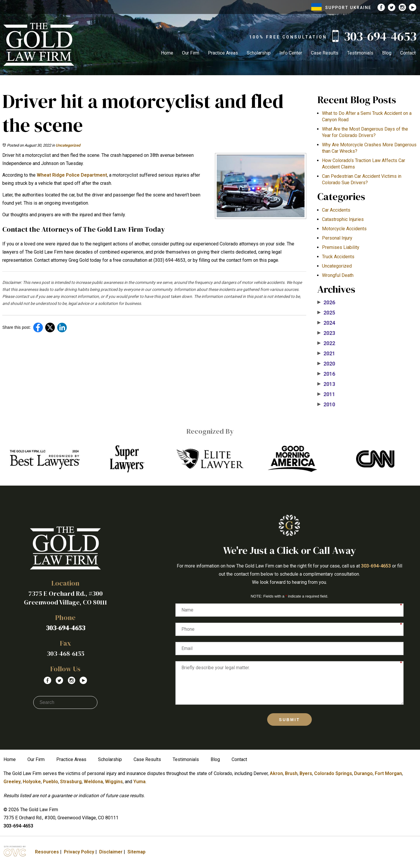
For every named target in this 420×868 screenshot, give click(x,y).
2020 (326, 364)
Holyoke (32, 782)
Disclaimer (111, 852)
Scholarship (259, 53)
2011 (326, 394)
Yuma (139, 782)
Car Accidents (336, 210)
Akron (276, 773)
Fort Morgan (388, 773)
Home (167, 53)
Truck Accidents (338, 257)
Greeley (12, 782)
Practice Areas (223, 53)
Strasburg (71, 782)
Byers (306, 773)
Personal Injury (337, 238)
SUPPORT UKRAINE (341, 8)
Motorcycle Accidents (344, 229)
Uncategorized (68, 145)
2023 (326, 333)
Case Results (325, 53)
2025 (326, 313)
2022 (326, 343)
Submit (290, 720)
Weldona (93, 782)
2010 (326, 405)
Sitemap (136, 852)
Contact (408, 53)
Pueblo (50, 782)
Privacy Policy (79, 852)
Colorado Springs (333, 773)
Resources (47, 852)
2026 (326, 303)
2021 (326, 354)
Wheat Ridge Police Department (72, 175)
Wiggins (114, 782)
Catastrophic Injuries (343, 219)
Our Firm (191, 53)
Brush (291, 773)
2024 (326, 323)
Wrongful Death (338, 275)
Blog (387, 53)
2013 (326, 384)
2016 (326, 374)
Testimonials (360, 53)
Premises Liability (341, 247)
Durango (363, 773)
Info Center (291, 53)
